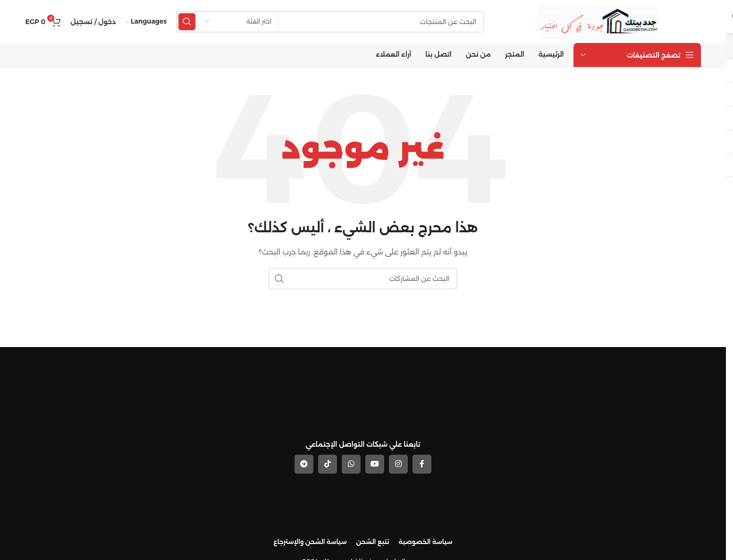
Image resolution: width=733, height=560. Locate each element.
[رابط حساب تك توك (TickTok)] (328, 463)
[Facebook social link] (422, 463)
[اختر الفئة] (238, 21)
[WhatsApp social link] (351, 463)
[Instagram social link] (398, 463)
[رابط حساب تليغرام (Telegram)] (304, 463)
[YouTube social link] (375, 463)
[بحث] (332, 21)
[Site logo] (599, 21)
